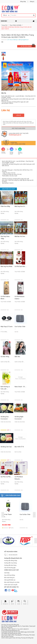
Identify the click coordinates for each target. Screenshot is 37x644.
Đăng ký (32, 2)
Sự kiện (19, 604)
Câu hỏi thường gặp (10, 568)
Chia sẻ (27, 40)
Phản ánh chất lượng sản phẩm (18, 143)
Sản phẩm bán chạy (13, 495)
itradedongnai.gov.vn (15, 135)
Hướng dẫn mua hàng (10, 563)
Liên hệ (18, 115)
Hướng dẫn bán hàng (10, 565)
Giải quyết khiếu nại (10, 580)
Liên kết (12, 604)
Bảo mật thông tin (9, 578)
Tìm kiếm (25, 604)
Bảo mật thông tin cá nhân (12, 582)
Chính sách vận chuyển (11, 585)
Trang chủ (4, 25)
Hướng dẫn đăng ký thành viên (13, 558)
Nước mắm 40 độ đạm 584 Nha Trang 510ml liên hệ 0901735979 (16, 28)
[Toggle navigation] (34, 21)
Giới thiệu (7, 573)
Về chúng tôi (5, 604)
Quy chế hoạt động (10, 575)
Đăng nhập (23, 2)
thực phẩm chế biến (15, 25)
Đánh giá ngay (22, 40)
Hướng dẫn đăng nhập (11, 561)
